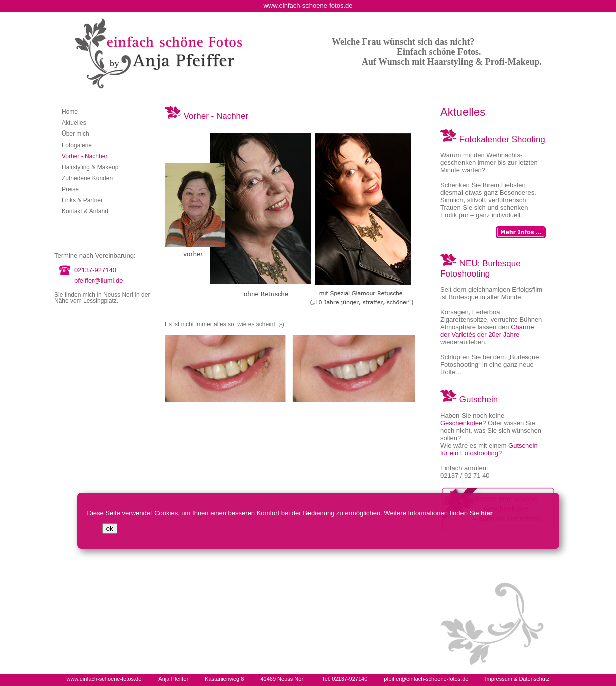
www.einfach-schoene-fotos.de (104, 679)
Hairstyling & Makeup (90, 167)
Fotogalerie (77, 145)
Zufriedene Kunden (87, 178)
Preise (70, 189)
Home (70, 112)
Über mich (75, 134)
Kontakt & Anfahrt (85, 211)
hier (487, 513)
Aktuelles (74, 123)
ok (110, 529)
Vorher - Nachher (85, 156)
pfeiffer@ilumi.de (99, 280)
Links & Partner (82, 200)
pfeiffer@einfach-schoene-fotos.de (426, 679)
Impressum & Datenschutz (517, 679)
